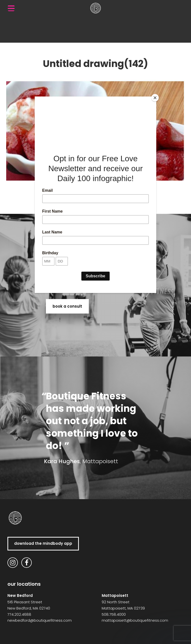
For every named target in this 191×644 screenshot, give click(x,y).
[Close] (155, 98)
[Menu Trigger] (11, 8)
